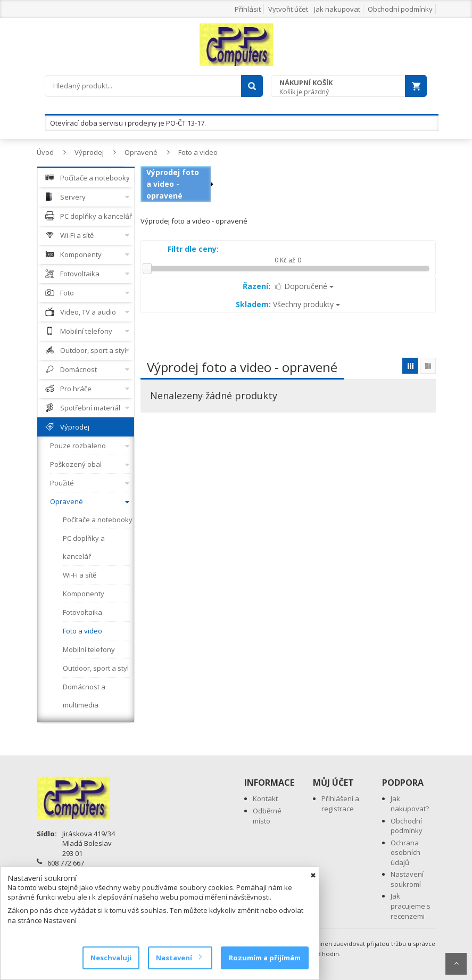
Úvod (45, 152)
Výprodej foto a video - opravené (173, 184)
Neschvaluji (111, 958)
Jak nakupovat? (410, 804)
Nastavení (179, 958)
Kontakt (265, 798)
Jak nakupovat (337, 9)
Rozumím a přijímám (265, 958)
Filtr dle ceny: (193, 249)
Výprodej (89, 152)
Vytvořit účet (288, 9)
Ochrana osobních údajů (405, 853)
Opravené (141, 152)
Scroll (456, 964)
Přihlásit (248, 9)
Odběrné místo (267, 816)
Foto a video (198, 152)
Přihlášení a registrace (340, 804)
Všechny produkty (288, 304)
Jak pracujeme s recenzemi (411, 906)
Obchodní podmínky (400, 9)
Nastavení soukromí (407, 879)
